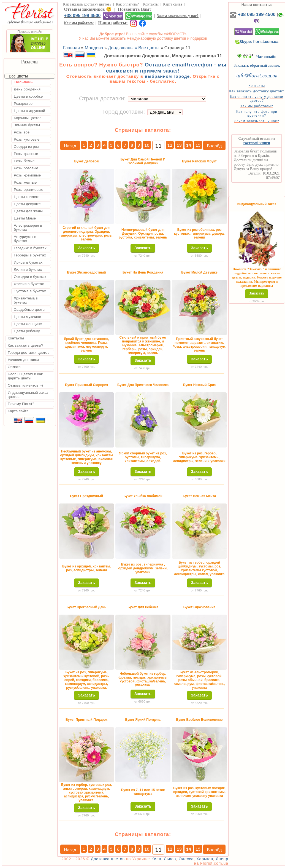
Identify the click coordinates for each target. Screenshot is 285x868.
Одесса (186, 859)
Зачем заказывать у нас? (178, 16)
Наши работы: (113, 23)
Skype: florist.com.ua (257, 42)
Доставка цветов (108, 859)
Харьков (205, 859)
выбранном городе (167, 76)
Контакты (151, 4)
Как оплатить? (127, 4)
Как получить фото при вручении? (257, 114)
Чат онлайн (257, 57)
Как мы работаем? (257, 106)
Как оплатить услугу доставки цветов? (257, 99)
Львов (170, 859)
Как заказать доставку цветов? (87, 4)
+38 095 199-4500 (82, 15)
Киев (156, 859)
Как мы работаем (79, 23)
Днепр (222, 859)
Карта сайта (173, 4)
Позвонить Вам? (135, 9)
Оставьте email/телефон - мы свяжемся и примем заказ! (166, 68)
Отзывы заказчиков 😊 (88, 9)
